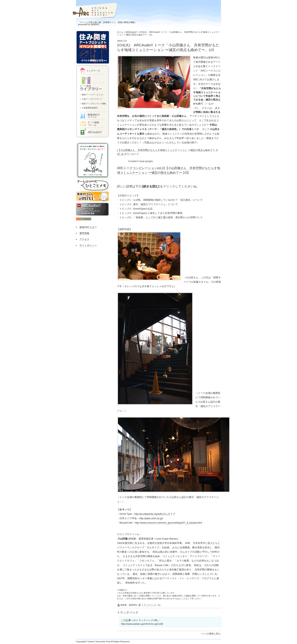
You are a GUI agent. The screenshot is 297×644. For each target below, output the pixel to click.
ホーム (120, 32)
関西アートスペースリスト (93, 94)
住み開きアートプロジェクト (93, 48)
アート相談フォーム (93, 123)
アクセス (84, 239)
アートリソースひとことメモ (93, 186)
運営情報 (84, 233)
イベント (93, 115)
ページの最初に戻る (211, 634)
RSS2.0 (84, 219)
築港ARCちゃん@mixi (93, 197)
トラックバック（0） (152, 605)
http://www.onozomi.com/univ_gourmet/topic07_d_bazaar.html (168, 523)
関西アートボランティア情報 (93, 104)
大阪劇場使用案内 (93, 108)
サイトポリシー (88, 245)
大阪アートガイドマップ (93, 100)
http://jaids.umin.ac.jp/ (151, 518)
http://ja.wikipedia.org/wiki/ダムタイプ (155, 514)
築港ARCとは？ (88, 227)
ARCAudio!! (131, 32)
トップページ (93, 71)
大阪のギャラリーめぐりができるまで (93, 161)
